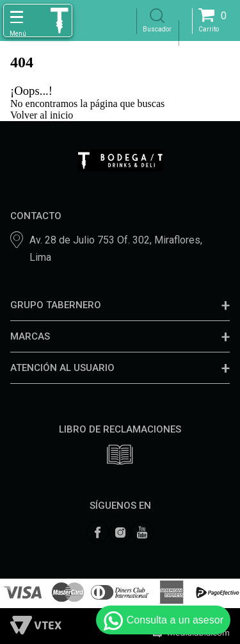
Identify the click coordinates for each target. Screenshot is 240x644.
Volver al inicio (42, 115)
